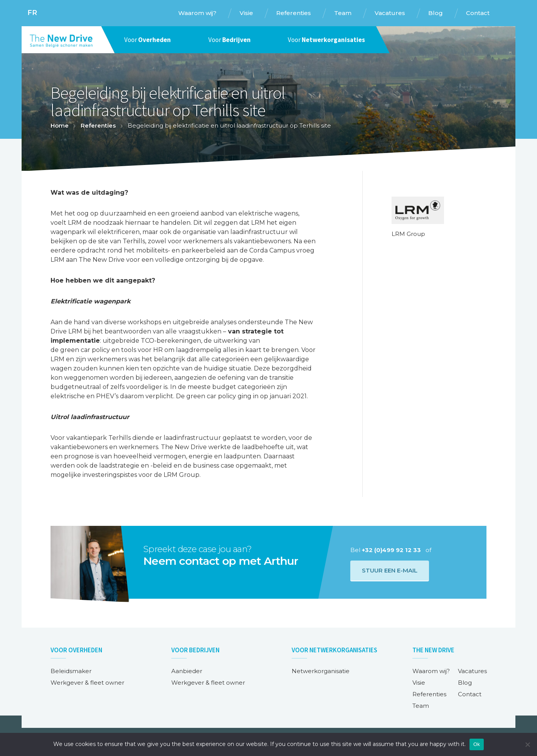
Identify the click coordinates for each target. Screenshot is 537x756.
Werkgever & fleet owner (87, 683)
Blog (465, 683)
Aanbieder (187, 671)
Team (421, 706)
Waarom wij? (431, 671)
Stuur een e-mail (390, 570)
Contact (470, 694)
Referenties (98, 125)
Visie (419, 683)
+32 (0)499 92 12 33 (391, 550)
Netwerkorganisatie (321, 671)
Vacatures (472, 671)
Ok (477, 744)
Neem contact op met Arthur (221, 561)
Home (60, 125)
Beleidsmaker (71, 671)
